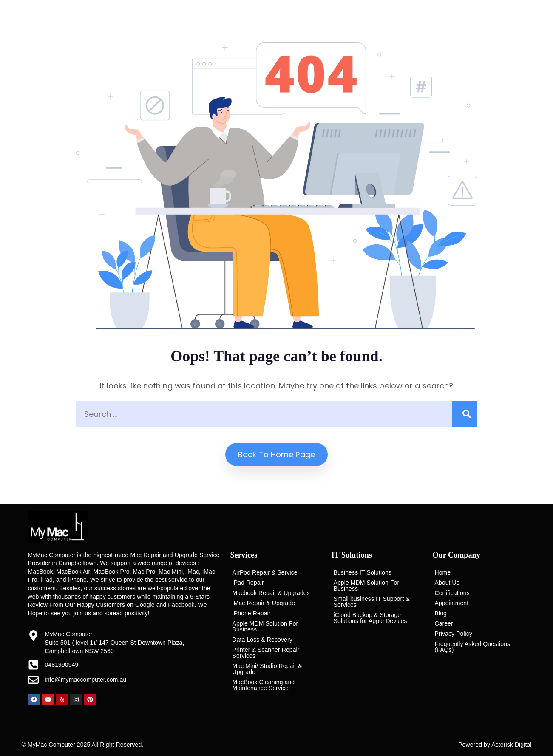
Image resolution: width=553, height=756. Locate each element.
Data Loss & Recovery (262, 640)
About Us (447, 583)
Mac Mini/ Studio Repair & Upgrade (267, 669)
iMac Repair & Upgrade (264, 603)
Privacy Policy (454, 634)
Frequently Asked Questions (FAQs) (473, 647)
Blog (441, 613)
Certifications (452, 593)
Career (444, 623)
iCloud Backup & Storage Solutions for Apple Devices (370, 618)
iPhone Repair (252, 613)
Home (443, 572)
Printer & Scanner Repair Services (266, 653)
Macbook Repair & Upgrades (271, 593)
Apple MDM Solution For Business (265, 626)
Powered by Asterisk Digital (495, 745)
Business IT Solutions (363, 572)
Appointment (452, 603)
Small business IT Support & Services (372, 602)
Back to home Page (276, 454)
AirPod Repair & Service (265, 572)
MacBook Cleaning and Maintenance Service (264, 685)
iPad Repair (248, 583)
